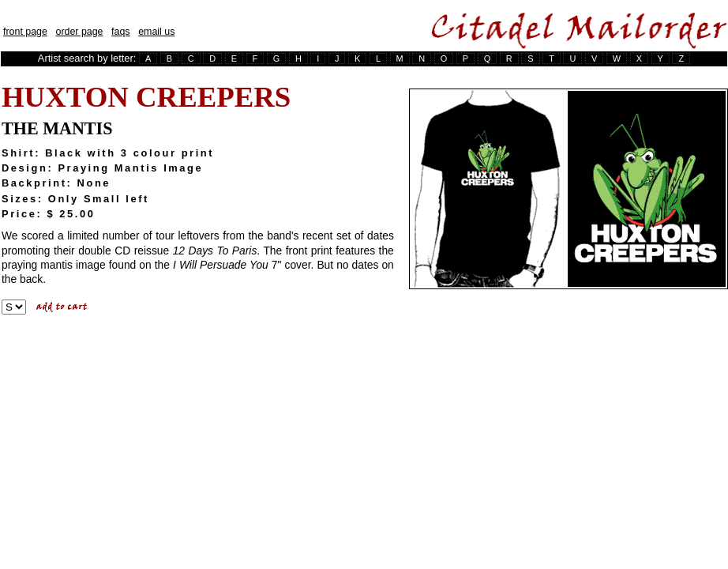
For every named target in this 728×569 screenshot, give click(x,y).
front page (25, 32)
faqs (120, 32)
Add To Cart (63, 308)
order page (79, 32)
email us (156, 32)
